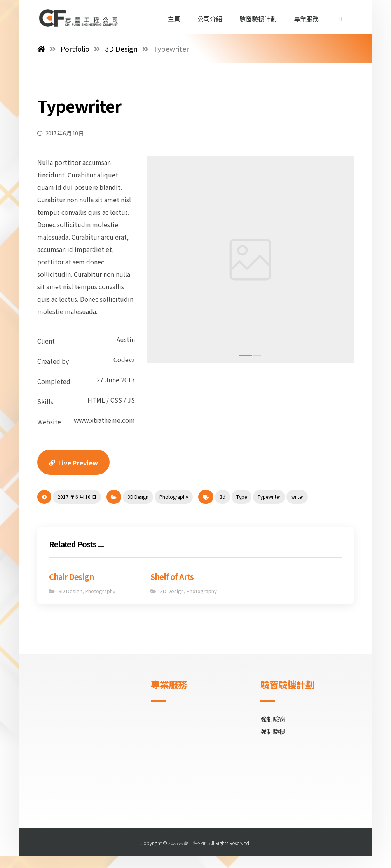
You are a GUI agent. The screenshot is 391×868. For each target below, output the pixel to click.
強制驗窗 (273, 719)
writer (297, 497)
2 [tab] (257, 356)
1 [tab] (246, 356)
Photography (174, 497)
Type (242, 497)
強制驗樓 (273, 731)
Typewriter (269, 497)
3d (223, 497)
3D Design (138, 497)
